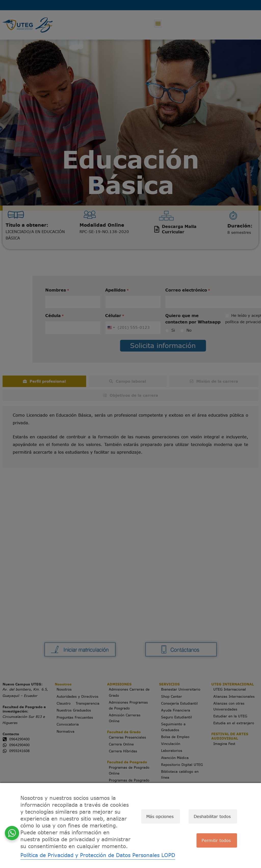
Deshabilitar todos (211, 816)
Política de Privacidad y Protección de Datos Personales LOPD (98, 855)
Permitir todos (215, 842)
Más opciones (157, 816)
